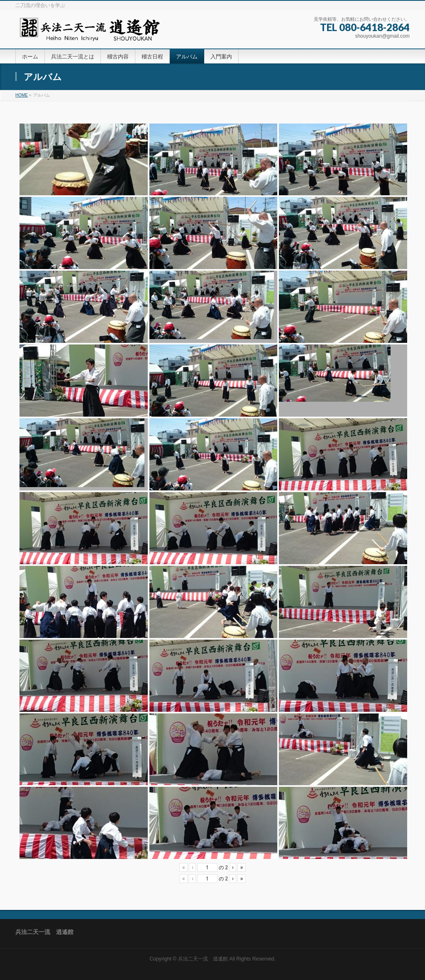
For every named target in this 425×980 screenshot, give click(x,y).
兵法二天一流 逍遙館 (203, 959)
